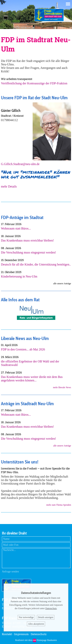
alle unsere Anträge (62, 446)
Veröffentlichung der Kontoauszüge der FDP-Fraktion (34, 83)
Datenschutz (39, 634)
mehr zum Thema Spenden (59, 505)
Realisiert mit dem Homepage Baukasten (36, 640)
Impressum (21, 634)
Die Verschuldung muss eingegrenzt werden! (29, 252)
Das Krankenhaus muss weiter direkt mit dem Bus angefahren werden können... (32, 379)
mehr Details (9, 186)
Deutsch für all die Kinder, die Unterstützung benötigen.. (36, 264)
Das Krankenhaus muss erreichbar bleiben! (27, 240)
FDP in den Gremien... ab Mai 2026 (23, 349)
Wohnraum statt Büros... (16, 228)
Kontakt (7, 634)
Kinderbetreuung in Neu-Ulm (19, 276)
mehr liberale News (62, 387)
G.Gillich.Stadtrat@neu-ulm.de (20, 164)
